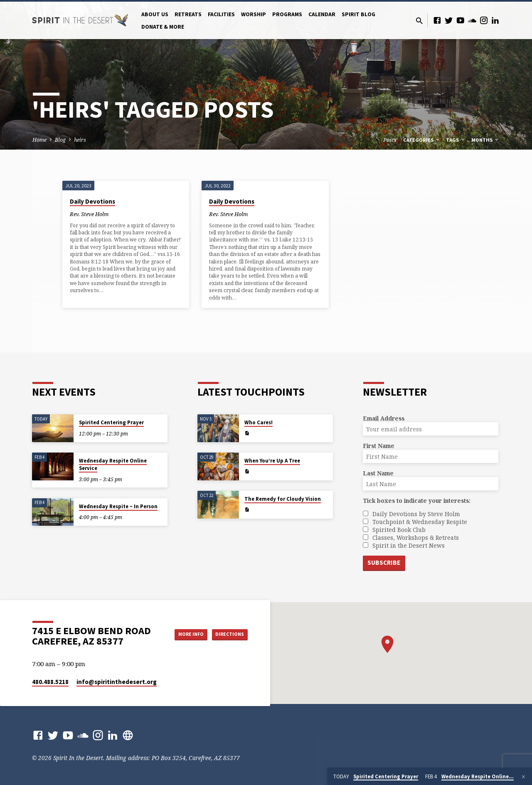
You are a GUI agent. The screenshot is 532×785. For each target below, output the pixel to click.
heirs (80, 140)
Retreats (188, 14)
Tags (456, 140)
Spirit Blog (358, 14)
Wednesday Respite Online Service (113, 464)
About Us (155, 14)
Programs (287, 14)
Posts (390, 140)
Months (485, 140)
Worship (254, 14)
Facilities (221, 14)
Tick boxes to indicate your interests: (417, 500)
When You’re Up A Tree (272, 460)
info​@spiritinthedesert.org (117, 682)
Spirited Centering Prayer (111, 422)
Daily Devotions (92, 201)
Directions (227, 642)
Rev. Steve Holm (89, 214)
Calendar (322, 14)
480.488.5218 (50, 682)
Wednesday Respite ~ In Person (118, 506)
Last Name (378, 473)
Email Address (384, 418)
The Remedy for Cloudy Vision (283, 498)
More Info (227, 626)
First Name (379, 445)
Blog (60, 140)
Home (39, 140)
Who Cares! (259, 422)
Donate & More (163, 27)
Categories (422, 140)
